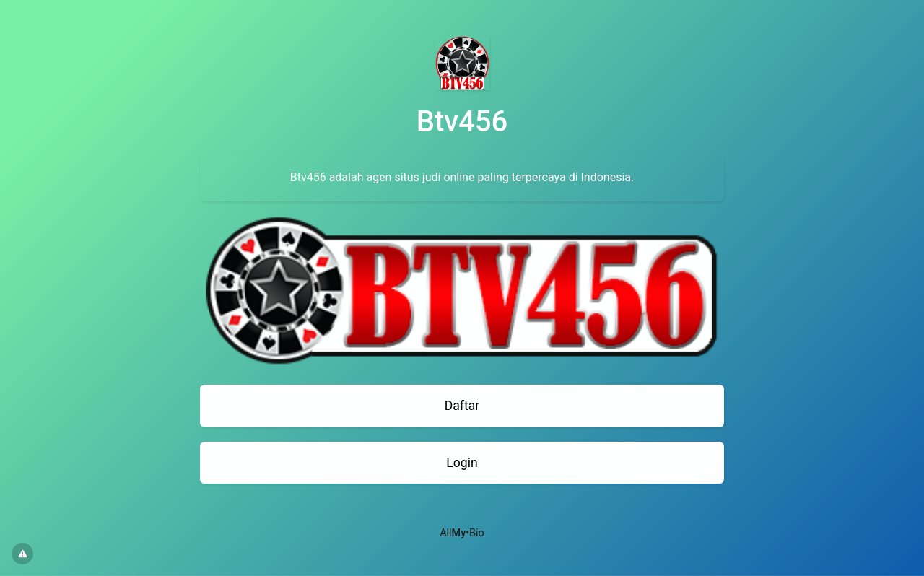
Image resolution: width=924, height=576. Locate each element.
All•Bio (462, 533)
